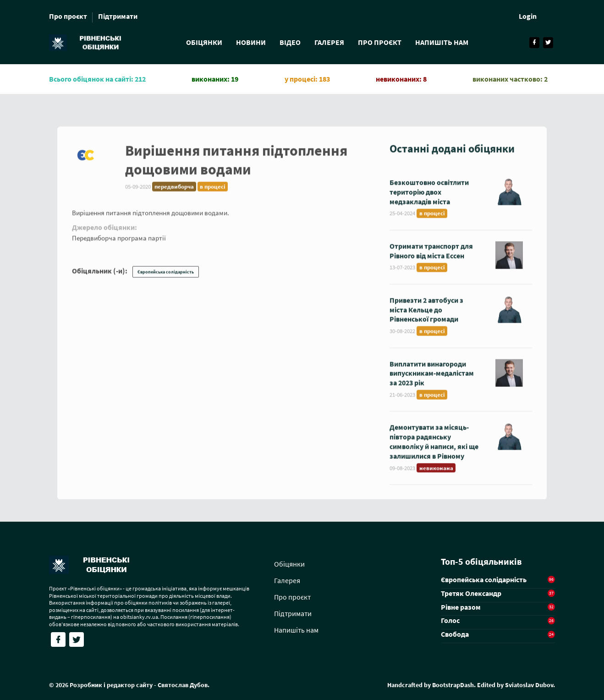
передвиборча (174, 194)
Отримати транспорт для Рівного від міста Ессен (431, 258)
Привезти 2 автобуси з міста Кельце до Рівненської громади (426, 317)
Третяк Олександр (471, 593)
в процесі (213, 194)
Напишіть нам (442, 42)
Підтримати (118, 16)
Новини (251, 42)
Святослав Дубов (183, 685)
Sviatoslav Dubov (529, 685)
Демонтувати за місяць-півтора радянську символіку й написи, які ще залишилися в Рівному (434, 449)
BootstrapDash (453, 685)
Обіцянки (204, 42)
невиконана (436, 475)
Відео (290, 42)
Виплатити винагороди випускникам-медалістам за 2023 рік (432, 380)
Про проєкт (68, 16)
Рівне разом (461, 607)
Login (528, 16)
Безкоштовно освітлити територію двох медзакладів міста (429, 199)
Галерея (329, 42)
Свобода (455, 634)
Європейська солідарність (166, 279)
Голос (450, 620)
